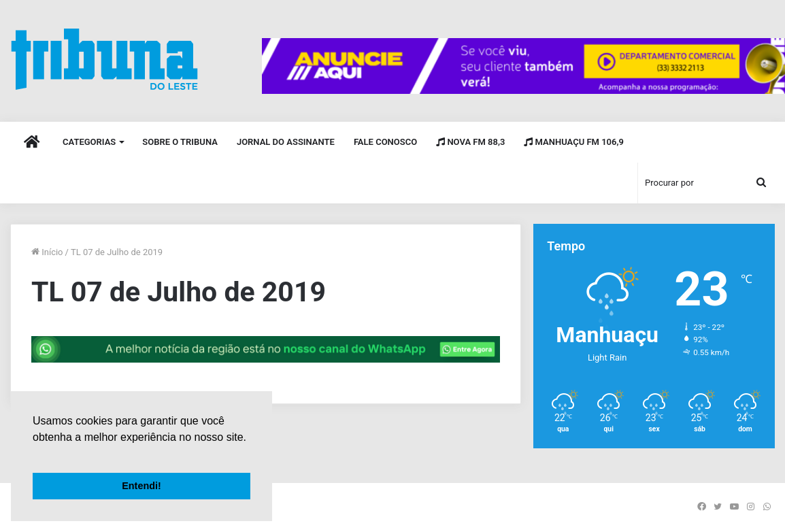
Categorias (89, 142)
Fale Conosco (385, 142)
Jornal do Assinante (286, 142)
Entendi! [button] (141, 486)
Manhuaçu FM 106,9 (574, 142)
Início (47, 252)
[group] (523, 66)
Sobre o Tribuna (180, 142)
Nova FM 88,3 (470, 142)
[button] (35, 454)
